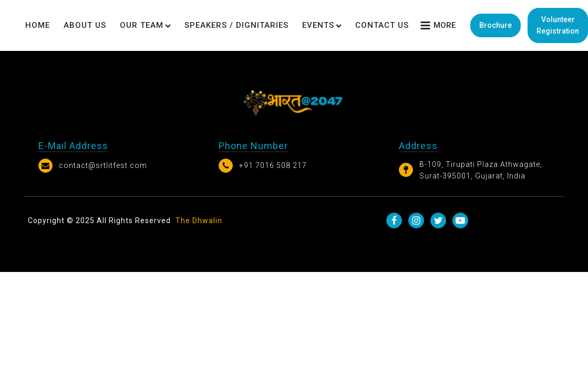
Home (38, 25)
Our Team (145, 25)
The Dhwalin (199, 220)
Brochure (496, 25)
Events (322, 25)
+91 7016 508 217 (273, 165)
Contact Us (382, 25)
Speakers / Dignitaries (236, 25)
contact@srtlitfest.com (103, 165)
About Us (85, 25)
